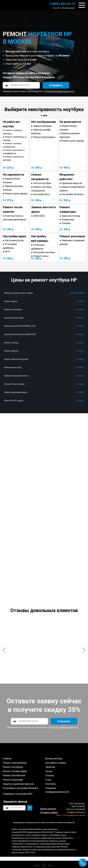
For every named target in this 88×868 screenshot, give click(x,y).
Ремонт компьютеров (15, 761)
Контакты (51, 782)
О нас (48, 778)
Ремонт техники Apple (15, 769)
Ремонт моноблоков (14, 773)
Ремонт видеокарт (13, 778)
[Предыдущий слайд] (4, 649)
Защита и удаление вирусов (18, 782)
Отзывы (50, 773)
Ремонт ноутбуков (13, 765)
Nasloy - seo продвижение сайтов (71, 813)
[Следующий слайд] (84, 649)
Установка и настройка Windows (20, 786)
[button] (49, 810)
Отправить (56, 85)
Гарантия (50, 765)
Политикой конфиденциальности (60, 91)
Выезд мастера (54, 756)
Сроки (49, 769)
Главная (7, 756)
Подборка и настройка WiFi (18, 792)
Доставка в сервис (56, 761)
